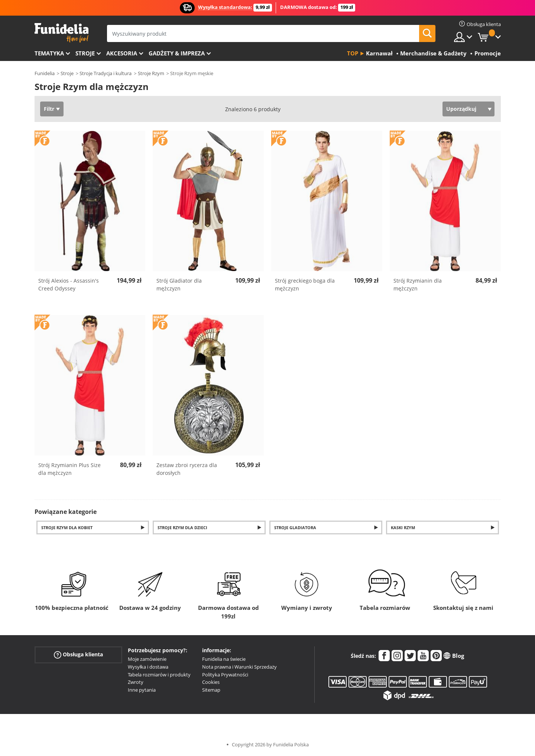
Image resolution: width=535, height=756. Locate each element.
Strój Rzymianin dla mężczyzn (418, 284)
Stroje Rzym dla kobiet (67, 527)
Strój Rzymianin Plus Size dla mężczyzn (69, 469)
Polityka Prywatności (225, 675)
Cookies (211, 682)
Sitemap (211, 690)
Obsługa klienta (78, 655)
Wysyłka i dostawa (148, 667)
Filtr (49, 109)
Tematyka (49, 53)
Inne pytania (142, 690)
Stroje (85, 53)
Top (353, 53)
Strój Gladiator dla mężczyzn (179, 284)
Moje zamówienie (147, 659)
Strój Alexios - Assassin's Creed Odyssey (69, 284)
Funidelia (45, 73)
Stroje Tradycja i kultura (106, 73)
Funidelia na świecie (224, 659)
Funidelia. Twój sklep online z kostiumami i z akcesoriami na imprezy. (61, 33)
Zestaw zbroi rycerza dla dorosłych (187, 469)
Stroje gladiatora (295, 527)
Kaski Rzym (403, 527)
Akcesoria (122, 53)
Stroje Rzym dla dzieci (182, 527)
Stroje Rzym (151, 73)
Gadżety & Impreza (177, 53)
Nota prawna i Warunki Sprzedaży (239, 667)
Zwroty (136, 682)
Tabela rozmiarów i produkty (159, 675)
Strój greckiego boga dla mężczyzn (305, 284)
